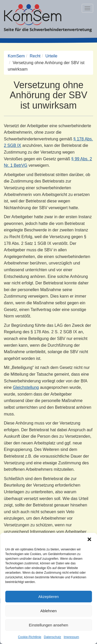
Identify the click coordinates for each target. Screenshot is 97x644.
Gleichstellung (26, 387)
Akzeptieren (48, 597)
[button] (89, 539)
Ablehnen (48, 611)
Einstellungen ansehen (49, 625)
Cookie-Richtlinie (29, 637)
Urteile (51, 56)
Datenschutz (53, 637)
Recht (35, 56)
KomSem (16, 56)
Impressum (71, 637)
